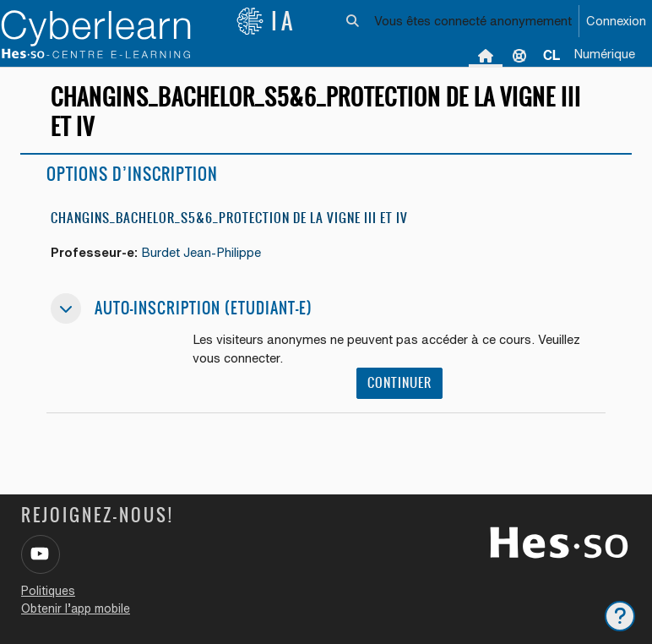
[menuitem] (551, 55)
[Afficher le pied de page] (620, 616)
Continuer (399, 382)
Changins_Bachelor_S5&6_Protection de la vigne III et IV (229, 218)
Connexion (616, 21)
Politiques (48, 591)
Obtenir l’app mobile (76, 609)
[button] (353, 21)
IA (266, 21)
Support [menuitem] (519, 55)
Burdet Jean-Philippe (201, 252)
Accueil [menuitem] (486, 55)
